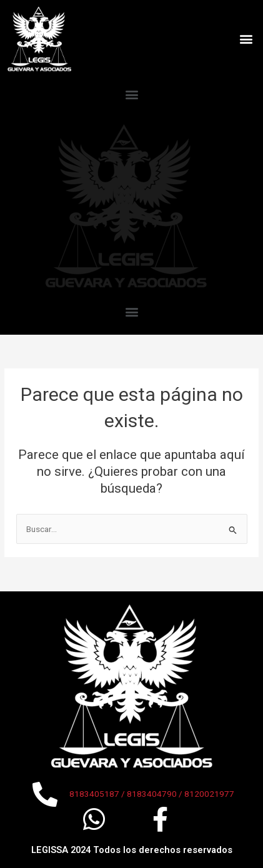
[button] (246, 39)
